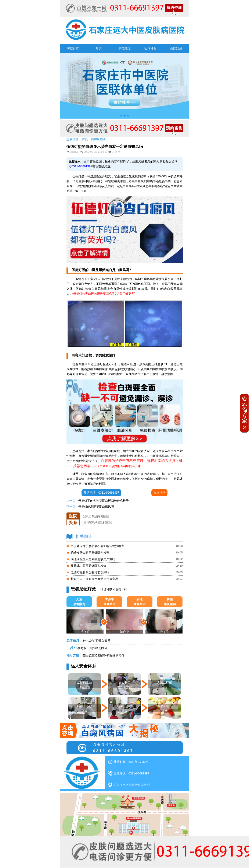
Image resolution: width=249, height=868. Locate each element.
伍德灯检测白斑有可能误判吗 (90, 572)
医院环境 (125, 49)
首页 (85, 139)
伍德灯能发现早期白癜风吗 (96, 507)
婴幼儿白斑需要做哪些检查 (89, 566)
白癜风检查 (98, 139)
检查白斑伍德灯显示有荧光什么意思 (94, 579)
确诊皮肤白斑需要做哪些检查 (90, 553)
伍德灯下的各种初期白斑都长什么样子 (104, 501)
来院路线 (176, 49)
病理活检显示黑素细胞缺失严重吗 (93, 559)
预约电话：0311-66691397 (101, 493)
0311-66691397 (82, 166)
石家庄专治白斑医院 (96, 518)
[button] (121, 116)
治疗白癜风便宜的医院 (97, 524)
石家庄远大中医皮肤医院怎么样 (103, 512)
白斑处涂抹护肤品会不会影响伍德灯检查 (97, 546)
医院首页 (73, 49)
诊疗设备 (150, 49)
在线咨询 (159, 493)
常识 (99, 49)
